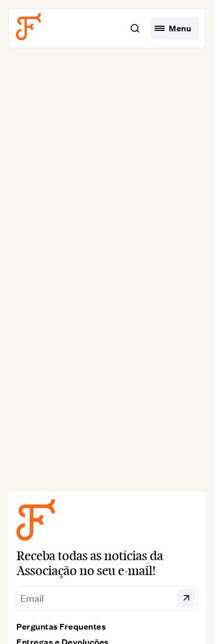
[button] (135, 28)
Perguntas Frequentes (61, 626)
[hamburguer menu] (175, 28)
